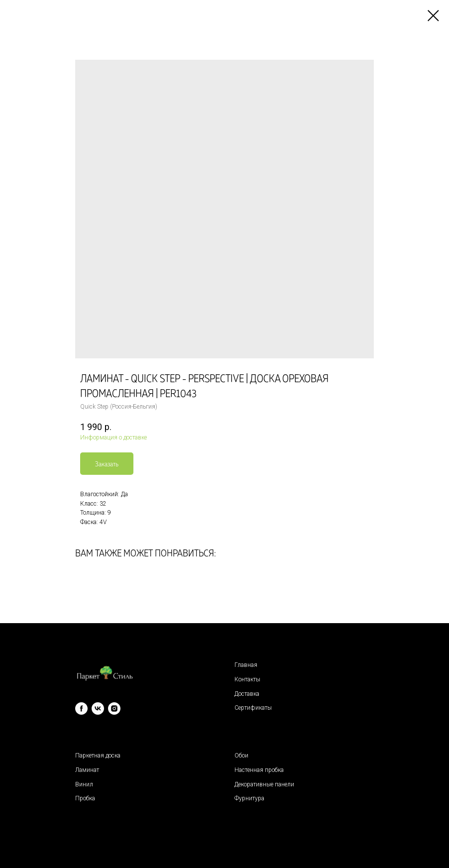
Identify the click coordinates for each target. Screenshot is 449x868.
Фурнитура (249, 798)
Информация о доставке (113, 437)
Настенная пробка (259, 770)
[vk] (98, 708)
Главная (246, 665)
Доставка (247, 694)
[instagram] (114, 708)
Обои (241, 756)
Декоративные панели (264, 784)
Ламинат (87, 770)
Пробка (85, 798)
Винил (84, 784)
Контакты (247, 679)
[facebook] (81, 708)
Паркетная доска (98, 756)
